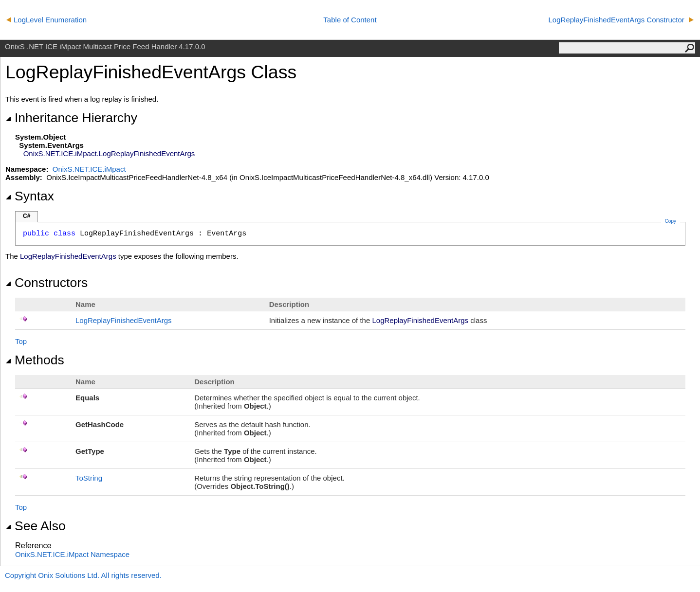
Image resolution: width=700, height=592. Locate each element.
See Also (36, 526)
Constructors (46, 283)
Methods (35, 360)
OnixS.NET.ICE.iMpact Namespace (72, 554)
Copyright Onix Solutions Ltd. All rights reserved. (83, 575)
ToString (89, 478)
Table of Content (350, 20)
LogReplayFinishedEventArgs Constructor (621, 20)
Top (21, 341)
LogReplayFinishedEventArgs (124, 320)
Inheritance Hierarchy (71, 118)
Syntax (30, 196)
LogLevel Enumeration (46, 20)
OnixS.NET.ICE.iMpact (89, 169)
